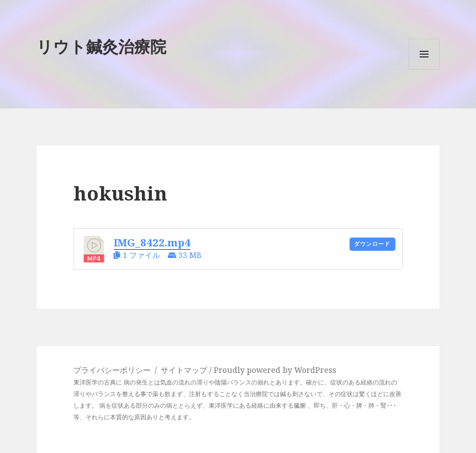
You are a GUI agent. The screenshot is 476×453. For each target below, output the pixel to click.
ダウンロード (372, 244)
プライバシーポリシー (112, 370)
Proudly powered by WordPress (275, 370)
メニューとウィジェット (424, 69)
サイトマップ (185, 370)
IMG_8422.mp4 (152, 242)
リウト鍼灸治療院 (101, 46)
